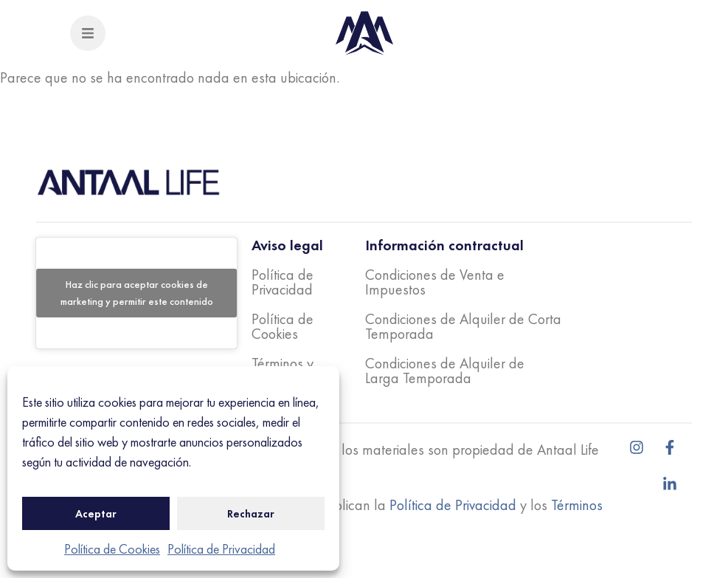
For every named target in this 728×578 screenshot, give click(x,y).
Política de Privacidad (221, 549)
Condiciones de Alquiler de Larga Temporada (445, 371)
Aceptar (96, 514)
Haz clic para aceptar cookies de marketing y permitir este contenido (137, 293)
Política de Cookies (112, 549)
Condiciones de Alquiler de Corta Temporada (463, 326)
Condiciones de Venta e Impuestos (435, 282)
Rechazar (251, 514)
